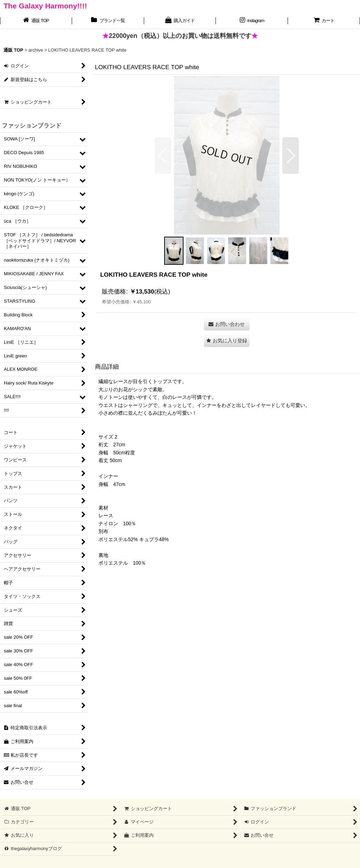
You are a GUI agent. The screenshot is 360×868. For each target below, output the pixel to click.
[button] (163, 156)
